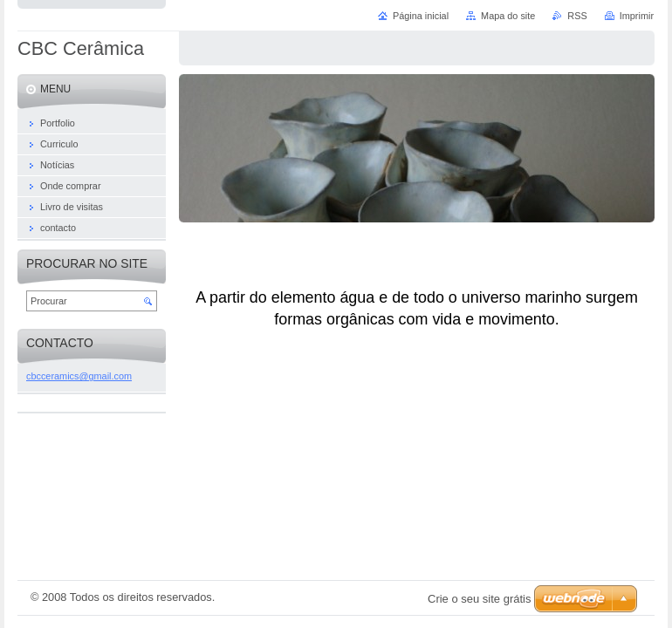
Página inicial (421, 16)
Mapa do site (508, 16)
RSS (577, 16)
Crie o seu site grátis (480, 599)
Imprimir (637, 16)
